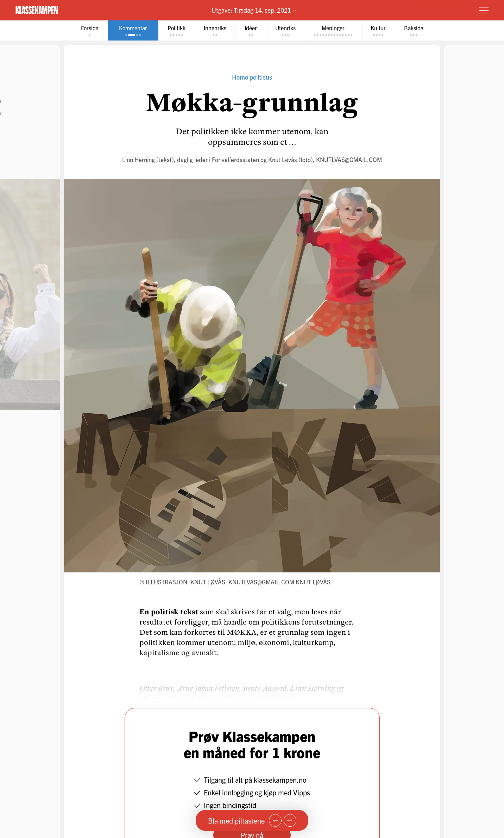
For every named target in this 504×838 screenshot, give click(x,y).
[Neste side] (290, 820)
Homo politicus (252, 77)
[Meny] (484, 10)
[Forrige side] (275, 820)
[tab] (90, 30)
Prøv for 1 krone (442, 10)
